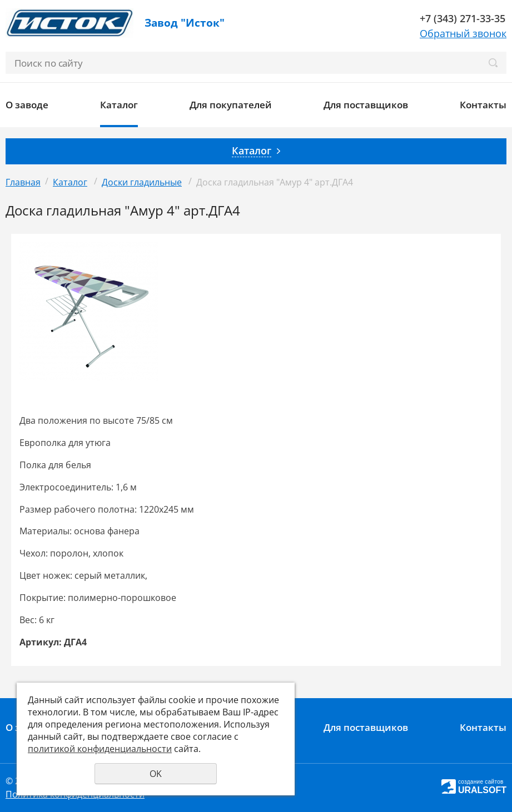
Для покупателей (231, 105)
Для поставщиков (366, 105)
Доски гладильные (142, 182)
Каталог (119, 105)
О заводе (27, 105)
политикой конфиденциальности (100, 749)
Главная (23, 182)
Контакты (483, 105)
